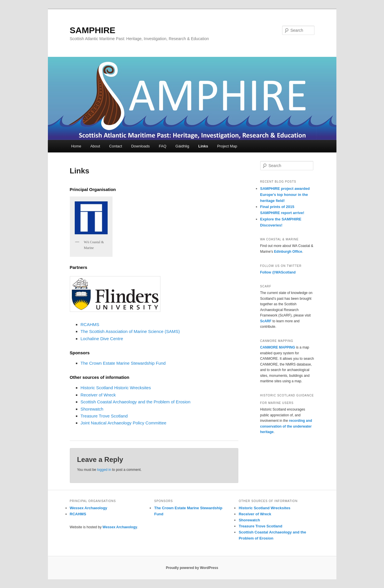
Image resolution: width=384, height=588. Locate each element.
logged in (104, 470)
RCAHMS (90, 324)
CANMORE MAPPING (278, 347)
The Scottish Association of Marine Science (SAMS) (130, 331)
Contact (116, 146)
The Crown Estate (98, 363)
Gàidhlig (182, 146)
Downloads (141, 146)
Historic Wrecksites (132, 388)
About (95, 146)
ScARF (266, 321)
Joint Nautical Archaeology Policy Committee (123, 423)
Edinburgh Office (288, 252)
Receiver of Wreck (98, 395)
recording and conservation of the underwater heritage (286, 426)
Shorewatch (92, 409)
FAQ (163, 146)
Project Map (227, 146)
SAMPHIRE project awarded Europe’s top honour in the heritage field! (285, 195)
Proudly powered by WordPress (192, 568)
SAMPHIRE (93, 30)
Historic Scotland (97, 388)
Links (203, 146)
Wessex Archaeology (89, 508)
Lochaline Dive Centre (102, 339)
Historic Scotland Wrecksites (264, 508)
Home (76, 146)
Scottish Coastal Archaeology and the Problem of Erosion (135, 402)
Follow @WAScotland (278, 272)
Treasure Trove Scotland (104, 416)
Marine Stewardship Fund (141, 363)
